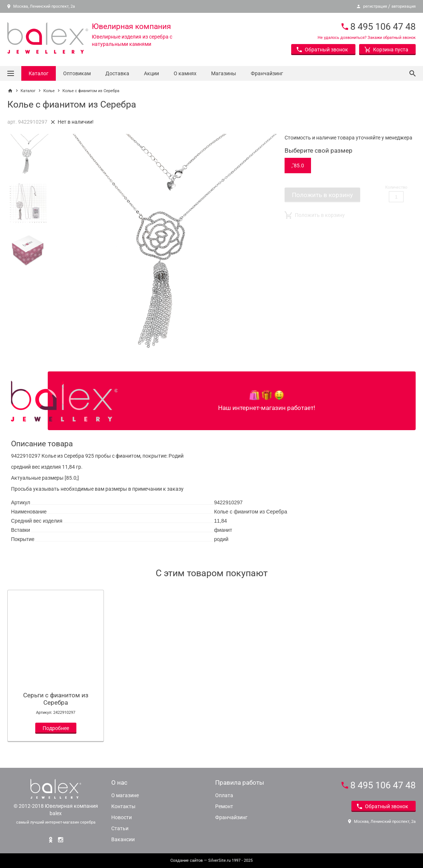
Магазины (224, 73)
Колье (49, 91)
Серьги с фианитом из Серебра (56, 699)
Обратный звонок (322, 50)
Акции (151, 73)
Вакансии (123, 839)
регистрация (375, 6)
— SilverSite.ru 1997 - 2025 (211, 860)
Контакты (123, 806)
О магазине (125, 795)
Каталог (39, 73)
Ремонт (224, 806)
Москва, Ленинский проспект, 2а (41, 6)
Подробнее (56, 728)
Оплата (224, 795)
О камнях (185, 73)
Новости (122, 817)
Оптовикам (77, 73)
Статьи (120, 828)
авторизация (404, 6)
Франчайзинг (267, 73)
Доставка (117, 73)
